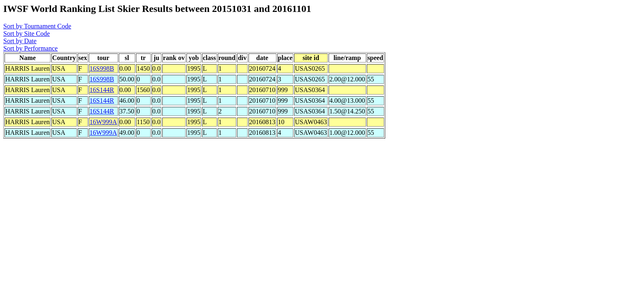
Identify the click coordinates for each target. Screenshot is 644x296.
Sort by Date (20, 41)
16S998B (102, 68)
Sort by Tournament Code (37, 26)
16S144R (102, 90)
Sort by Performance (30, 48)
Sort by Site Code (26, 34)
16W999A (103, 122)
